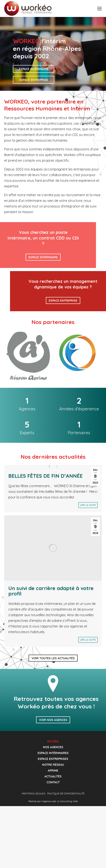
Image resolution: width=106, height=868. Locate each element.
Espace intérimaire (34, 69)
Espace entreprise (34, 80)
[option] (29, 356)
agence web (49, 801)
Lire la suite (88, 505)
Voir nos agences (53, 720)
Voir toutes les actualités (53, 658)
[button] (3, 354)
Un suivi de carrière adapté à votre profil (51, 591)
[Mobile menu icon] (100, 9)
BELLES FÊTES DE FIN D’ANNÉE (45, 476)
